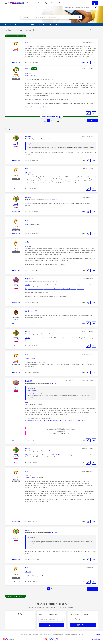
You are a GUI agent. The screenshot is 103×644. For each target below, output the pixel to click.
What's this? (16, 51)
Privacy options (24, 635)
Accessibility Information (58, 635)
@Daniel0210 (56, 455)
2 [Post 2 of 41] (28, 160)
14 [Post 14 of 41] (28, 559)
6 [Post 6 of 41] (28, 270)
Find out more (53, 139)
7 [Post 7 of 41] (28, 303)
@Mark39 (28, 173)
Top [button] (99, 634)
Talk (51, 11)
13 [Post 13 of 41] (28, 522)
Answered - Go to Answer (15, 36)
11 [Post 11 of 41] (28, 440)
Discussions (31, 3)
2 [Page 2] (51, 120)
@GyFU (29, 144)
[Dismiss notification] (96, 7)
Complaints (67, 635)
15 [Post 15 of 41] (28, 582)
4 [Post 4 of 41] (28, 212)
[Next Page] (58, 120)
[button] (95, 42)
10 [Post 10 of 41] (28, 372)
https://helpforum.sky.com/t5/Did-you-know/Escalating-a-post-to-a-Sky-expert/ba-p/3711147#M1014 (55, 420)
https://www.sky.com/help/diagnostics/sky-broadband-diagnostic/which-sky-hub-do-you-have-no (55, 289)
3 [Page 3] (54, 120)
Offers (60, 3)
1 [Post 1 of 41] (28, 62)
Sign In (95, 3)
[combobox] (55, 17)
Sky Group (80, 635)
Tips (47, 3)
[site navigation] (6, 3)
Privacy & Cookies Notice (45, 635)
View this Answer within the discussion (37, 107)
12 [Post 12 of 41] (28, 463)
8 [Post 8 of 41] (28, 323)
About (53, 3)
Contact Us (74, 635)
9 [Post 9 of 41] (28, 346)
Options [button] (92, 30)
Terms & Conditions (33, 635)
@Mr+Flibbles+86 (31, 75)
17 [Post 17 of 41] (28, 113)
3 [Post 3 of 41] (28, 189)
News (40, 3)
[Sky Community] (16, 3)
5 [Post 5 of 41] (28, 234)
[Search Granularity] (27, 17)
